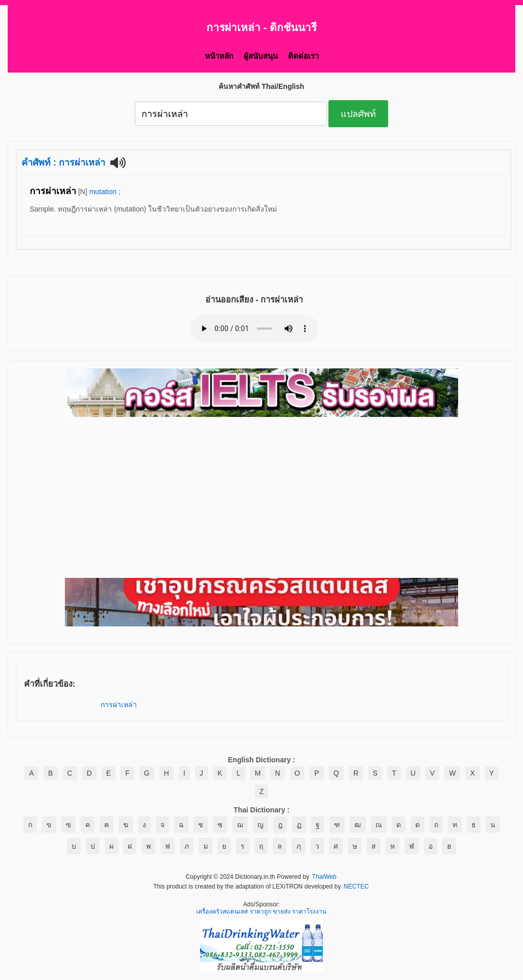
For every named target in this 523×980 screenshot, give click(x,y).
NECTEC (356, 887)
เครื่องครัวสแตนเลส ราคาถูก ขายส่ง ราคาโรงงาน (261, 912)
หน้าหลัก (219, 56)
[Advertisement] (261, 498)
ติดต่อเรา (303, 56)
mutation (103, 192)
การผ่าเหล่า (119, 705)
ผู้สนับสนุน (261, 56)
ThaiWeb (324, 877)
